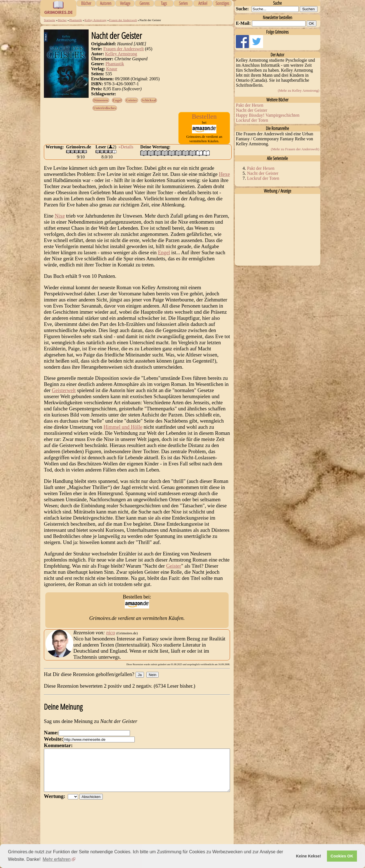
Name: (51, 733)
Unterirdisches (105, 108)
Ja (140, 675)
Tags (164, 3)
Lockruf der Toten (252, 120)
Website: (53, 739)
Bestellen (204, 116)
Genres (144, 3)
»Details (126, 147)
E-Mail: (243, 23)
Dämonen (101, 100)
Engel (117, 100)
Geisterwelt (64, 390)
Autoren (106, 3)
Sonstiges (222, 3)
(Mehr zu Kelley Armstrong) (298, 90)
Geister (131, 100)
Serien (183, 3)
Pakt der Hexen (250, 105)
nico (111, 633)
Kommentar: (58, 745)
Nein (152, 675)
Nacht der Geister (252, 110)
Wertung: (56, 805)
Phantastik (76, 20)
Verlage (125, 3)
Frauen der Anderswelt (123, 20)
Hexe (224, 174)
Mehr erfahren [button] (57, 859)
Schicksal (149, 100)
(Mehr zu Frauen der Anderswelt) (295, 149)
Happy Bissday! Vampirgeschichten (268, 115)
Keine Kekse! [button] (309, 856)
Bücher (86, 3)
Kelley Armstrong (95, 20)
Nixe (60, 216)
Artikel (203, 3)
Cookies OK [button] (342, 856)
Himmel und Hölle (123, 427)
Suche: (242, 9)
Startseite (50, 20)
